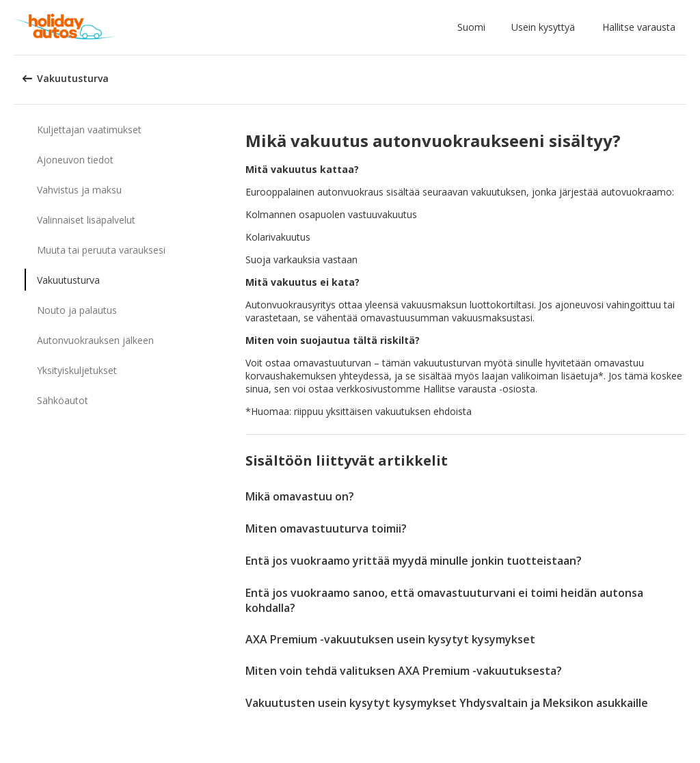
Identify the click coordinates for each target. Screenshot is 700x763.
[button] (474, 27)
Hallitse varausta (639, 27)
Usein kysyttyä (543, 27)
